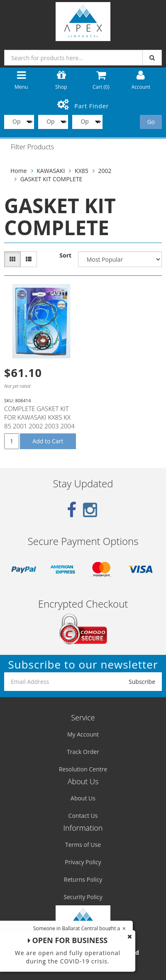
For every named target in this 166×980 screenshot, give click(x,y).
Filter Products (32, 147)
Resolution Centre (83, 769)
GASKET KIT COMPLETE (51, 179)
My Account (83, 734)
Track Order (83, 752)
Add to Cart (48, 441)
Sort (65, 255)
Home (19, 171)
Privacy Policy (83, 862)
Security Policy (83, 897)
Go (151, 122)
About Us (83, 798)
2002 (105, 171)
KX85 (82, 171)
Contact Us (83, 816)
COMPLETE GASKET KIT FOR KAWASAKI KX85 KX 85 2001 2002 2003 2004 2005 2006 (39, 422)
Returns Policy (83, 879)
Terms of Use (83, 845)
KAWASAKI (51, 171)
